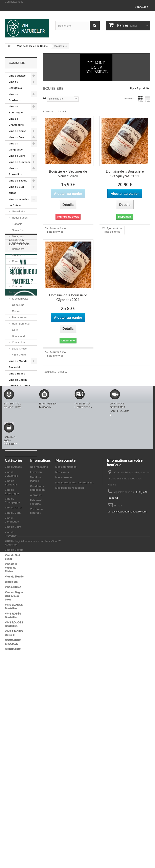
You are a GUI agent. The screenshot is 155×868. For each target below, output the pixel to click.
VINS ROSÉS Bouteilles (17, 407)
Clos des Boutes (15, 289)
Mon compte (65, 654)
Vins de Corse (17, 131)
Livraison (36, 666)
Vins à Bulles (17, 374)
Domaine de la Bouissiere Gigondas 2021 (68, 297)
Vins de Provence (20, 162)
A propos (36, 689)
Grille (140, 99)
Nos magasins (39, 660)
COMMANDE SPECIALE (17, 444)
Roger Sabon (19, 218)
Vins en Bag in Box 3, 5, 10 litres (19, 383)
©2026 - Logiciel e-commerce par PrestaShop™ (33, 857)
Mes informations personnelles (75, 676)
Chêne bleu (18, 274)
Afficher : (129, 99)
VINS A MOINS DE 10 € (18, 432)
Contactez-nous (14, 2)
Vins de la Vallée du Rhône (19, 202)
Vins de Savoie (18, 181)
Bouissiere (18, 249)
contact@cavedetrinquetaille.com (127, 705)
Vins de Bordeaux (15, 97)
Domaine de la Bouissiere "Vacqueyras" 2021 (125, 174)
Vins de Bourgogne (16, 109)
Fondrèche (18, 268)
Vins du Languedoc (16, 147)
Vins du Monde (18, 361)
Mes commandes (66, 660)
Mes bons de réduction (70, 681)
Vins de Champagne (16, 122)
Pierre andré (19, 317)
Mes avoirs (62, 666)
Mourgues (17, 236)
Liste (148, 99)
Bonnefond (18, 336)
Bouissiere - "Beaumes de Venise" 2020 (68, 174)
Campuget (18, 280)
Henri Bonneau (20, 324)
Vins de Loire (17, 156)
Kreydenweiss (20, 299)
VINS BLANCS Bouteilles (18, 395)
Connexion (141, 7)
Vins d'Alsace (17, 76)
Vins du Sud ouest (16, 190)
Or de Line (18, 305)
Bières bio (15, 367)
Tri (44, 98)
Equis (15, 261)
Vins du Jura (17, 137)
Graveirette (18, 211)
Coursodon (18, 342)
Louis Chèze (19, 349)
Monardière (18, 255)
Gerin (15, 330)
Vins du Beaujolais (15, 85)
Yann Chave (19, 355)
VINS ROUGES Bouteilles (18, 420)
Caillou (16, 311)
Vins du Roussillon (15, 171)
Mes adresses (64, 671)
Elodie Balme (19, 243)
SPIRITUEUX (17, 454)
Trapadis (17, 224)
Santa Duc (18, 230)
